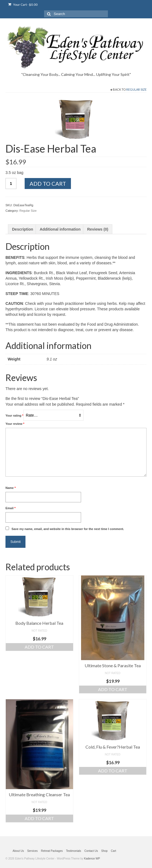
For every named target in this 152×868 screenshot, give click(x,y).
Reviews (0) (98, 229)
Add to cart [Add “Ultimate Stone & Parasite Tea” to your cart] (113, 689)
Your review (15, 424)
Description (23, 229)
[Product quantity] (11, 184)
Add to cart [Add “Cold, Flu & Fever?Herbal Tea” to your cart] (113, 771)
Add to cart (48, 184)
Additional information (60, 229)
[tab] (23, 229)
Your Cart (23, 5)
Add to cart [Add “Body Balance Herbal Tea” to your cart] (39, 647)
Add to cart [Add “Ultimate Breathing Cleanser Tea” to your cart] (39, 818)
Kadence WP (92, 859)
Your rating (14, 416)
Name (11, 488)
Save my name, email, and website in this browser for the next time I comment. (68, 529)
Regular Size (136, 89)
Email (11, 508)
